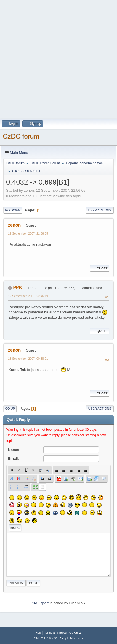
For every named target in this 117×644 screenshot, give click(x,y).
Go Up (10, 409)
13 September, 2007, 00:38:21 (28, 359)
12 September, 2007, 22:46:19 (28, 296)
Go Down (13, 210)
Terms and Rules (55, 633)
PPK (18, 288)
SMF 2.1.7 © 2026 (46, 638)
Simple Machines (71, 638)
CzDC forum (21, 136)
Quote (99, 268)
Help (38, 633)
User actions (100, 210)
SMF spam (41, 603)
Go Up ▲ (75, 633)
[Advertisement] (59, 59)
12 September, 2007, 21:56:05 (28, 233)
